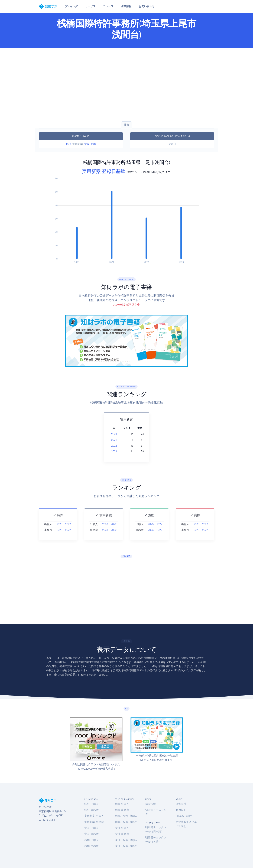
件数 (126, 125)
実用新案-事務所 (94, 822)
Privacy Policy (184, 816)
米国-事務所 (122, 810)
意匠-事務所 (91, 834)
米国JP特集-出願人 (126, 816)
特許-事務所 (91, 810)
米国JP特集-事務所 (126, 822)
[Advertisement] (126, 85)
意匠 (87, 144)
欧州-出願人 (122, 828)
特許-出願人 (91, 804)
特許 (69, 144)
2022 (116, 446)
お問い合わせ (147, 6)
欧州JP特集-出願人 (126, 840)
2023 (116, 451)
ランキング (71, 6)
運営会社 (181, 804)
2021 (116, 440)
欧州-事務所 (122, 834)
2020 (116, 434)
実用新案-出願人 (94, 816)
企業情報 (126, 6)
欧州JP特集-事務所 (126, 846)
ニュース (108, 6)
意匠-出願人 (91, 828)
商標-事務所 (91, 846)
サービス (90, 6)
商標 (93, 144)
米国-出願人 (122, 804)
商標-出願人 (91, 840)
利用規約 (181, 810)
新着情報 (151, 804)
